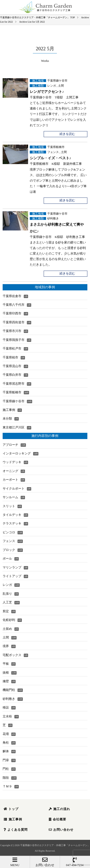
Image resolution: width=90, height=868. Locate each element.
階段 (6, 778)
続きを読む (67, 134)
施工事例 (9, 410)
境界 (6, 646)
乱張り (7, 594)
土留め (7, 629)
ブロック (9, 550)
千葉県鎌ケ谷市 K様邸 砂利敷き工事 (57, 237)
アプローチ (10, 445)
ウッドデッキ (12, 462)
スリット (9, 506)
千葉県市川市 (12, 331)
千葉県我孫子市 (14, 340)
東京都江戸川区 (14, 428)
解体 (6, 751)
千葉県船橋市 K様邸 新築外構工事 (56, 164)
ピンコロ (9, 532)
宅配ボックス (12, 655)
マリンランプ (12, 568)
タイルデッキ (12, 515)
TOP (37, 17)
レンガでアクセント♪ (47, 92)
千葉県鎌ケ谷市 (57, 81)
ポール (7, 559)
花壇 (6, 734)
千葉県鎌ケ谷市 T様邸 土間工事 (54, 97)
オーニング (10, 471)
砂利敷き (53, 218)
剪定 (6, 611)
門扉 (6, 760)
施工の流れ (59, 809)
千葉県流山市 (12, 366)
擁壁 (6, 681)
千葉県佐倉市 (12, 296)
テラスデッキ (12, 523)
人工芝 (7, 602)
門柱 (6, 769)
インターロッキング (17, 453)
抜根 (6, 673)
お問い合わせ (45, 862)
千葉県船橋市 (56, 147)
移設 (6, 708)
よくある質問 (16, 830)
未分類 (7, 419)
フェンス (53, 152)
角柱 (6, 743)
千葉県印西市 (12, 313)
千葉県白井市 (12, 375)
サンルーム (10, 497)
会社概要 (57, 819)
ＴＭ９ (7, 786)
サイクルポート (14, 489)
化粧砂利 (9, 620)
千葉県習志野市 (14, 384)
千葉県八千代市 (14, 305)
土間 (61, 86)
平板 (6, 664)
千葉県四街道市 (14, 322)
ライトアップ (12, 576)
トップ (11, 809)
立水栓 (7, 716)
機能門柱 (9, 690)
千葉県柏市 (10, 357)
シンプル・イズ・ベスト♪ (51, 158)
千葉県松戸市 (12, 349)
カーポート (10, 480)
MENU (15, 862)
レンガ (52, 86)
